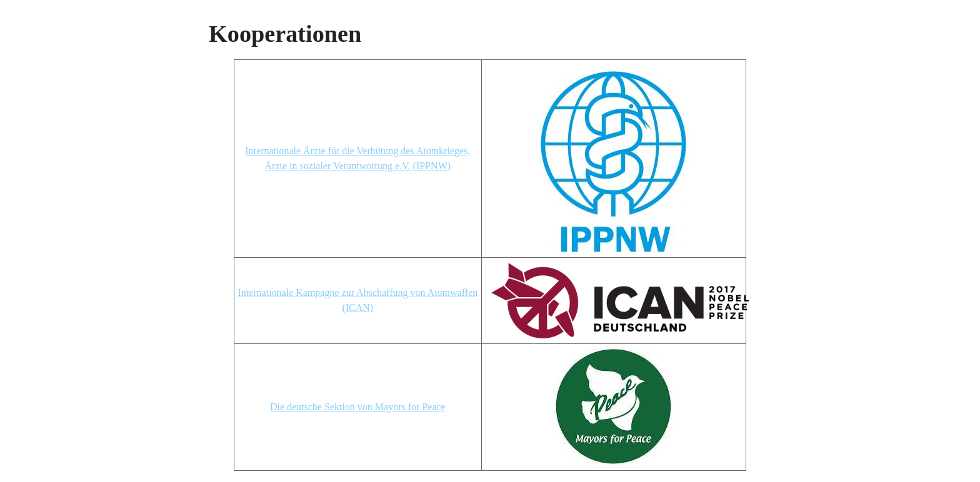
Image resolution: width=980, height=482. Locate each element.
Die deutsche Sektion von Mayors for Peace (358, 407)
